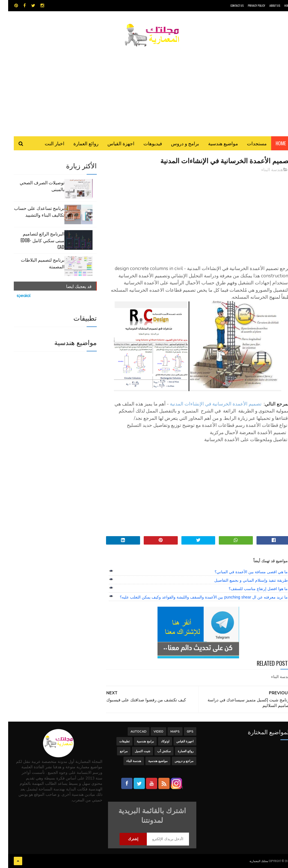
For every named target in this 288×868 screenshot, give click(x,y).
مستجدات (249, 143)
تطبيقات (116, 741)
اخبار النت (46, 143)
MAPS (167, 732)
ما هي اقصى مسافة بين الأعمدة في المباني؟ (243, 572)
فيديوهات (145, 143)
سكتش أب (156, 751)
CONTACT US (229, 5)
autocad (130, 732)
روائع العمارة (78, 143)
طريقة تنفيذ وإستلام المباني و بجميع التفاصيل (243, 580)
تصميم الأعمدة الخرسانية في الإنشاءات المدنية (208, 404)
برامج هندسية (137, 741)
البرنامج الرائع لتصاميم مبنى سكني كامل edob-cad (34, 240)
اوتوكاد (157, 741)
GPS (182, 732)
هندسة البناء (264, 170)
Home (273, 143)
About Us (267, 5)
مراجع (116, 751)
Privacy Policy (248, 5)
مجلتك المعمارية (251, 861)
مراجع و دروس (176, 761)
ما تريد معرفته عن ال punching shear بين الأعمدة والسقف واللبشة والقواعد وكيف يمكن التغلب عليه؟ (195, 597)
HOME (279, 5)
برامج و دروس (177, 143)
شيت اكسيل (134, 751)
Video (150, 732)
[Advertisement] (144, 89)
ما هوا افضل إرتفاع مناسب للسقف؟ (250, 589)
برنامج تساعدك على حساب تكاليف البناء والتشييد (31, 211)
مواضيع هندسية (215, 143)
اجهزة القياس (113, 143)
